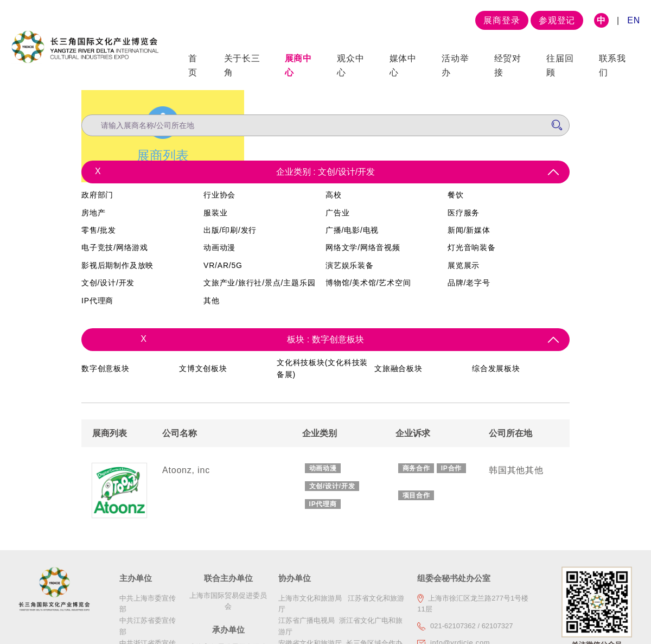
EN (634, 20)
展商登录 (502, 20)
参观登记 (557, 20)
